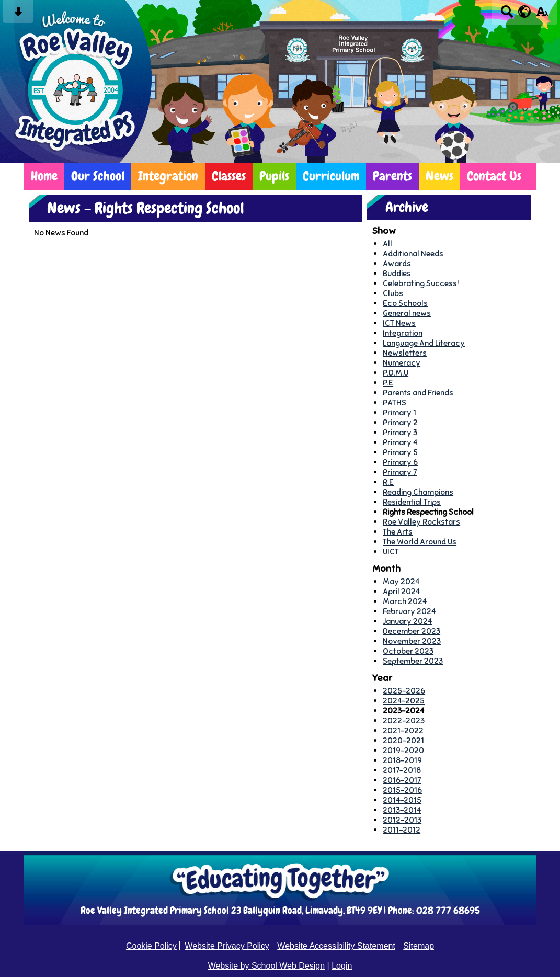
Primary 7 (400, 472)
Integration (168, 176)
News (439, 176)
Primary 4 (400, 442)
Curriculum (331, 176)
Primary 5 (400, 452)
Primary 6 (400, 462)
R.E (388, 482)
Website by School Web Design (267, 966)
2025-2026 (404, 691)
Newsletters (405, 353)
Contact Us (494, 176)
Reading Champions (418, 492)
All (387, 243)
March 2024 (405, 601)
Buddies (397, 273)
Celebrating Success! (421, 283)
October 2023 (408, 651)
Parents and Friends (418, 393)
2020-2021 (403, 740)
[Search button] (507, 15)
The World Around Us (420, 542)
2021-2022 (403, 730)
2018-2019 (402, 760)
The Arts (398, 532)
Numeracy (402, 363)
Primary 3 (400, 432)
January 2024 (407, 621)
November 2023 (412, 641)
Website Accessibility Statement (336, 946)
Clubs (393, 293)
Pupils (274, 176)
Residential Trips (412, 502)
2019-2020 (403, 750)
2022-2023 (404, 720)
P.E (388, 383)
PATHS (395, 402)
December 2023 (412, 631)
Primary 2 (400, 422)
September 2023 (413, 661)
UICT (391, 552)
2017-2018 (402, 770)
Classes (229, 176)
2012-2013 (402, 820)
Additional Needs (413, 253)
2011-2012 (402, 830)
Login (342, 966)
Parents (392, 176)
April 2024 (401, 591)
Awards (397, 263)
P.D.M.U (396, 373)
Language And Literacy (424, 343)
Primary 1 (399, 412)
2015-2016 (402, 790)
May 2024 (401, 581)
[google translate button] (525, 12)
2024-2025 (404, 701)
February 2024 (409, 611)
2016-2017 (402, 780)
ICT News (399, 323)
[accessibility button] (542, 15)
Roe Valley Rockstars (421, 522)
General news (407, 313)
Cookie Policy (151, 946)
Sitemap (419, 946)
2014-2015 (402, 800)
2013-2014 (402, 810)
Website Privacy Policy (227, 946)
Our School (98, 176)
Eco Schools (405, 303)
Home (44, 176)
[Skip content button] (18, 15)
